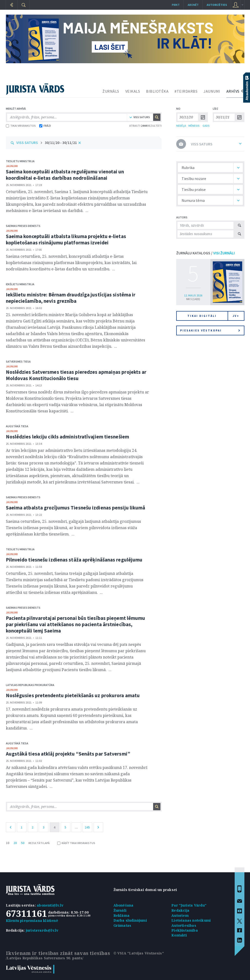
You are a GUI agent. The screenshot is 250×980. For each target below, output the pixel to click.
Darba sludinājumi (130, 920)
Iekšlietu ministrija (20, 284)
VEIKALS (133, 91)
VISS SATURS (27, 143)
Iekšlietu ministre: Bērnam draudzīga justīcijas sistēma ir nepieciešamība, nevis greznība (71, 298)
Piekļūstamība (185, 930)
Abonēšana (124, 905)
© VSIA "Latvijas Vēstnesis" (139, 953)
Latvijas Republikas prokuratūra (30, 685)
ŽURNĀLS (111, 91)
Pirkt (176, 5)
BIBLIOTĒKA (157, 91)
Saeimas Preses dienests (23, 226)
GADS (206, 126)
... (76, 827)
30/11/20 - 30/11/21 (61, 143)
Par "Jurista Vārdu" (189, 905)
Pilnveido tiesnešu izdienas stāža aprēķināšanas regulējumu (74, 560)
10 (8, 843)
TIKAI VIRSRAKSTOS (21, 126)
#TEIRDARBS (186, 91)
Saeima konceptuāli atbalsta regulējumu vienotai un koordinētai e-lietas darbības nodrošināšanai (65, 175)
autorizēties (217, 5)
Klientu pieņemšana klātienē (32, 921)
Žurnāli (120, 910)
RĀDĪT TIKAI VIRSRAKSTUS (76, 843)
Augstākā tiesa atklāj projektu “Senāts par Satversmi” (68, 754)
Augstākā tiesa (17, 426)
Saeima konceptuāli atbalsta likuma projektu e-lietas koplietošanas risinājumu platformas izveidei (66, 239)
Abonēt (193, 5)
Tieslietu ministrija (20, 161)
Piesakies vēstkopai (210, 330)
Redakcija (180, 910)
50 (23, 843)
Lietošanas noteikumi (191, 920)
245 (87, 827)
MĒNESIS (194, 126)
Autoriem (180, 915)
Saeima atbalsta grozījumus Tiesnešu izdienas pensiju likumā (76, 508)
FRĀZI (45, 126)
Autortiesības (184, 925)
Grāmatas (122, 925)
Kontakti (179, 935)
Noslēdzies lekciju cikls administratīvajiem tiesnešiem (67, 437)
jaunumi (12, 166)
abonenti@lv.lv (50, 905)
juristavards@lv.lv (42, 930)
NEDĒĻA (181, 126)
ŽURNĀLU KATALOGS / (205, 253)
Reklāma (121, 915)
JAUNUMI (212, 91)
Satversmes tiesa (18, 361)
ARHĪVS (233, 91)
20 (15, 843)
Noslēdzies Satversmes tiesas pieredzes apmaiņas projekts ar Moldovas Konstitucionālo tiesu (76, 375)
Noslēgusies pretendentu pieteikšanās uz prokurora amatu (73, 695)
